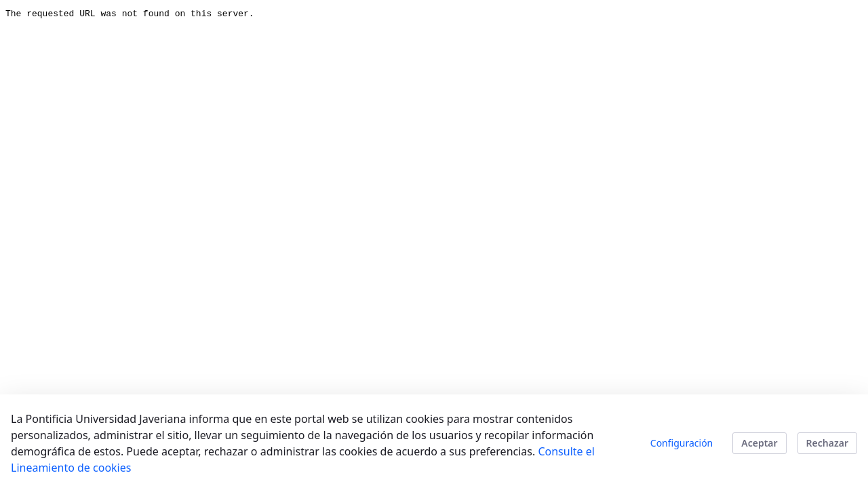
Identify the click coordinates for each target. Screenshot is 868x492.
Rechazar (827, 443)
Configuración (682, 443)
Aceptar (759, 443)
